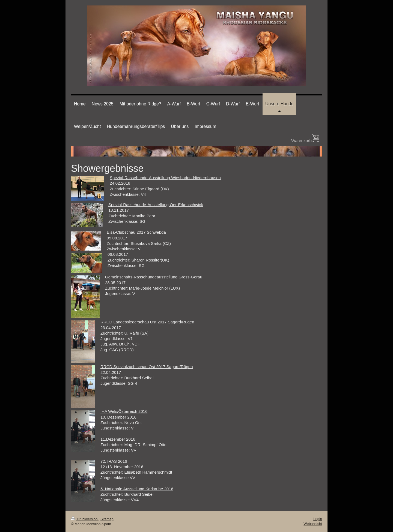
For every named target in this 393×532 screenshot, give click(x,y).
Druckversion (85, 519)
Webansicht (313, 524)
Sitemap (107, 519)
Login (318, 519)
